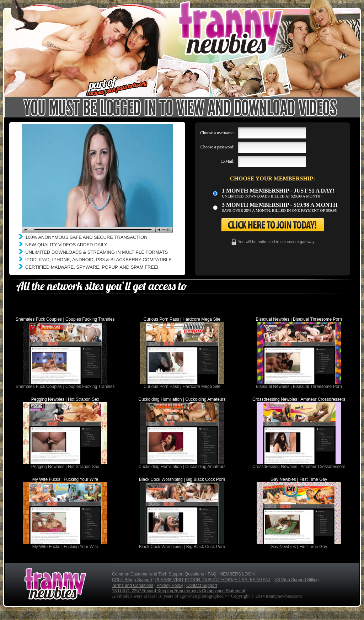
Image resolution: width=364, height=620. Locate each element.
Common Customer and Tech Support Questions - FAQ (164, 574)
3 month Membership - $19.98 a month (280, 205)
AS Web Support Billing (297, 580)
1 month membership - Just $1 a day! (278, 191)
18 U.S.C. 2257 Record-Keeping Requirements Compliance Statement (179, 591)
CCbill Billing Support (132, 580)
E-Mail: (228, 161)
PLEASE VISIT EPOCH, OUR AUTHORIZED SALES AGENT (213, 580)
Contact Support (202, 585)
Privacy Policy (170, 585)
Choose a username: (217, 133)
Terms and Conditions (133, 585)
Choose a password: (218, 147)
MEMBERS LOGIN (237, 574)
